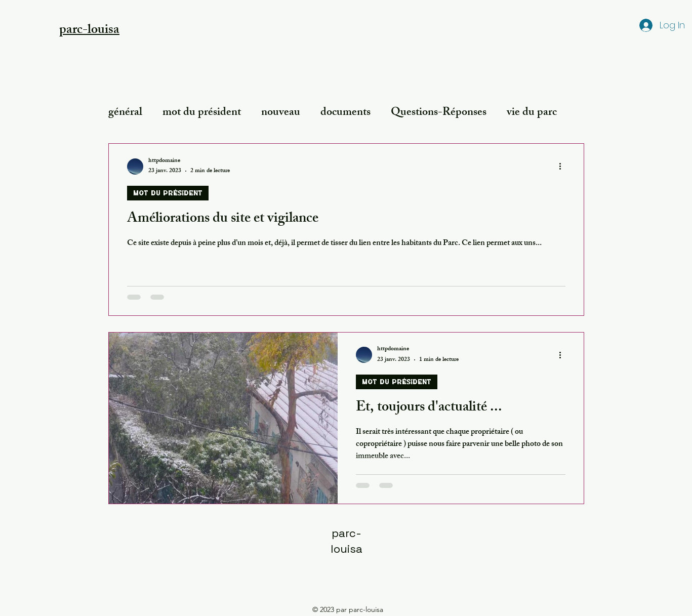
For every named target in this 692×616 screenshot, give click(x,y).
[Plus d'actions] (564, 167)
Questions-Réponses (439, 113)
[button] (89, 28)
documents (345, 113)
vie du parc (532, 113)
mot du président (202, 113)
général (125, 113)
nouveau (281, 113)
